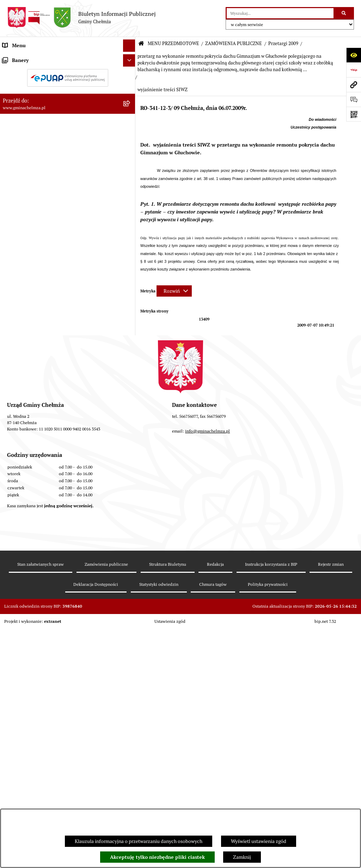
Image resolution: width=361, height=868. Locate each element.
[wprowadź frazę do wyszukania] (280, 13)
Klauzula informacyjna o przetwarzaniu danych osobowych (139, 841)
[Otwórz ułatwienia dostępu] (354, 55)
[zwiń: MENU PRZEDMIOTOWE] (130, 58)
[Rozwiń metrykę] (174, 291)
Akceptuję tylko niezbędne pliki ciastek (157, 857)
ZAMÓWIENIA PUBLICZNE (234, 44)
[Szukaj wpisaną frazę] (344, 13)
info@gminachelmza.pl (207, 714)
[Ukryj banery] (129, 565)
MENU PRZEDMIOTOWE (173, 44)
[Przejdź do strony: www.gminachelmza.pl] (354, 85)
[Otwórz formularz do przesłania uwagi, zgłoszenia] (354, 99)
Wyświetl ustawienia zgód (259, 841)
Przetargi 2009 (283, 44)
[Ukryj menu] (129, 46)
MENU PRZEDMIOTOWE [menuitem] (29, 58)
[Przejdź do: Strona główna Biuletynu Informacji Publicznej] (141, 44)
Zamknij (242, 857)
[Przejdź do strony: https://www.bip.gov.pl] (354, 70)
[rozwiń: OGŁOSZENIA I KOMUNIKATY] (130, 75)
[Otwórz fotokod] (354, 114)
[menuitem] (68, 75)
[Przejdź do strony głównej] (81, 18)
